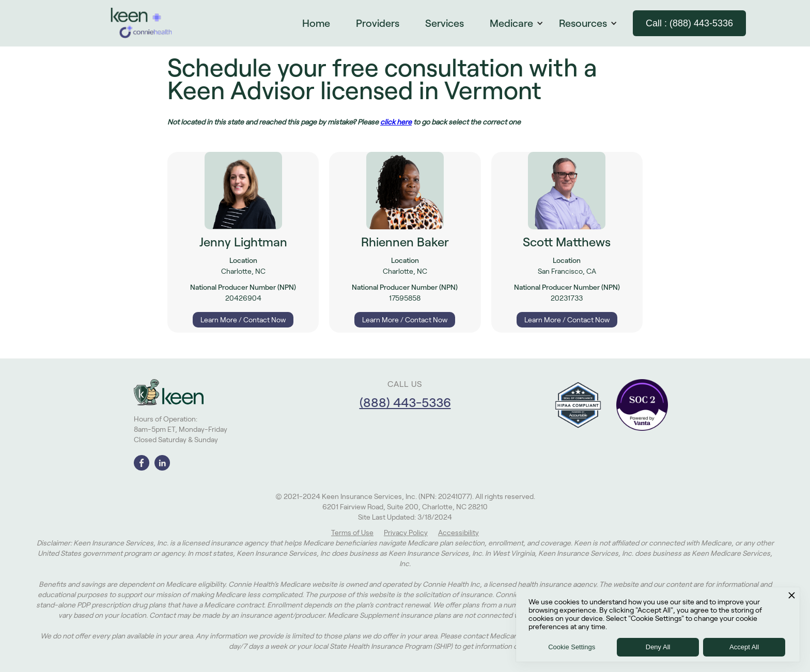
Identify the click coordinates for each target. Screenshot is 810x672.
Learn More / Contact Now (243, 320)
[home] (142, 23)
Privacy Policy (406, 533)
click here (396, 122)
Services (445, 23)
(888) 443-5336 (405, 403)
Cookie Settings (572, 647)
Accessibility (458, 533)
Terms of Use (352, 533)
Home (316, 23)
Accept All (744, 647)
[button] (522, 23)
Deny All (658, 647)
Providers (378, 23)
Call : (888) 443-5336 (689, 23)
